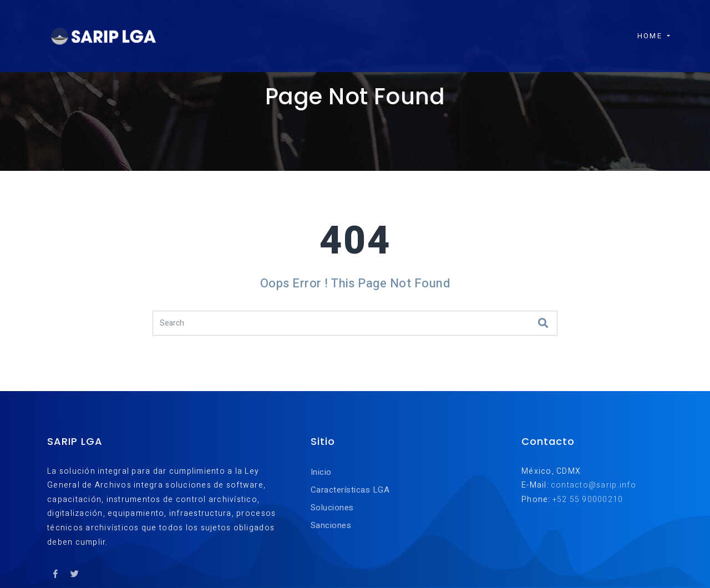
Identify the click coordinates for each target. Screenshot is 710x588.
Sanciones (331, 525)
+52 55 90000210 (588, 500)
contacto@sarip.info (594, 485)
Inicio (321, 472)
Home (644, 29)
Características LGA (350, 490)
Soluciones (332, 508)
